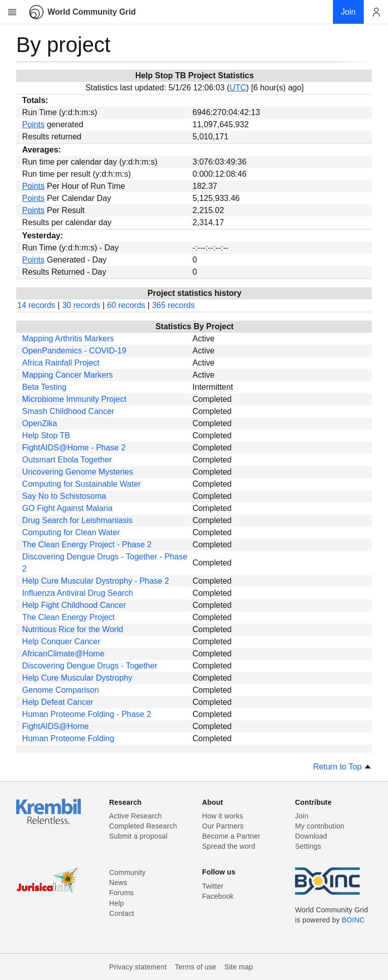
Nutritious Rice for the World (73, 629)
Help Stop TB (46, 435)
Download (311, 836)
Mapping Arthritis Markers (68, 339)
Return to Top (343, 767)
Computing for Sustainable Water (82, 484)
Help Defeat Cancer (58, 702)
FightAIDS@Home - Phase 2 (74, 448)
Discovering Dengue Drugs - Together (90, 666)
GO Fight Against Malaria (67, 508)
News (118, 883)
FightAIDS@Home (56, 726)
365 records (174, 305)
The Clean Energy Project (68, 617)
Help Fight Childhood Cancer (74, 605)
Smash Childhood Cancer (68, 411)
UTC (238, 88)
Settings (308, 846)
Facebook (218, 896)
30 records (81, 305)
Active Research (135, 816)
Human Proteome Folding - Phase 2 (87, 714)
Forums (121, 893)
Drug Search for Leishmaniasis (78, 520)
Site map (239, 967)
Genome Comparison (61, 690)
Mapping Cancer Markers (68, 375)
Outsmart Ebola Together (67, 460)
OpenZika (40, 423)
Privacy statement (138, 967)
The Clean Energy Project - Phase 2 (87, 545)
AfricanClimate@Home (63, 654)
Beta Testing (44, 387)
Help (116, 903)
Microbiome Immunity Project (74, 399)
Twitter (213, 886)
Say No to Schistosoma (64, 496)
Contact (122, 913)
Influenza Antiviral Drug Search (78, 593)
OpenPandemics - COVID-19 (74, 351)
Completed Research (143, 826)
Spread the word (229, 846)
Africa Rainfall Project (61, 363)
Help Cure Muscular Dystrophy (77, 678)
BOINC (353, 920)
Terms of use (196, 967)
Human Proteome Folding (68, 738)
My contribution (320, 826)
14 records (36, 305)
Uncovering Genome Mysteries (78, 472)
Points (33, 124)
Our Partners (223, 826)
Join (302, 816)
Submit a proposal (138, 836)
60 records (126, 305)
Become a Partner (231, 836)
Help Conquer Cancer (61, 641)
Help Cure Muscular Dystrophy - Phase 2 (96, 581)
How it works (223, 816)
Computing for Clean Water (71, 532)
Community (127, 872)
